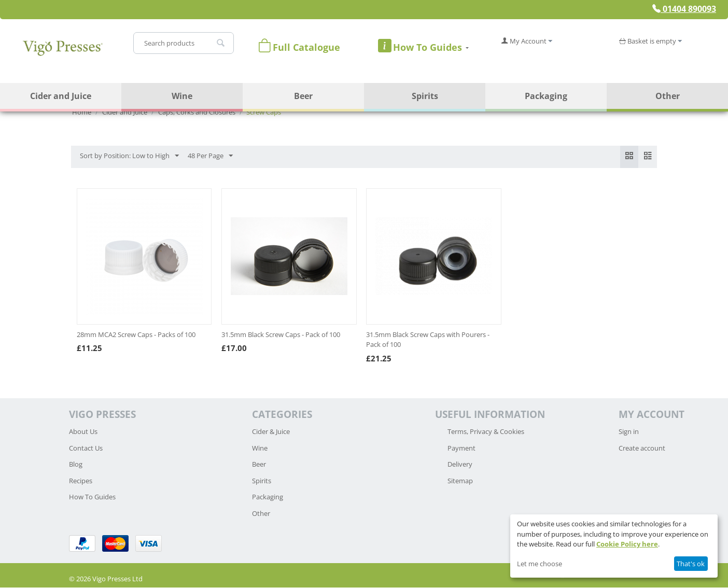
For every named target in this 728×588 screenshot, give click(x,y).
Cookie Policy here (627, 544)
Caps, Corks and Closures (197, 112)
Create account (642, 449)
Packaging (546, 96)
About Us (83, 432)
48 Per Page (210, 156)
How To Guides (92, 497)
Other (668, 96)
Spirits (425, 96)
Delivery (460, 465)
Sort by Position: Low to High (129, 156)
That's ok (691, 564)
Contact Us (86, 449)
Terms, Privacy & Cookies (486, 432)
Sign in (629, 432)
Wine (182, 96)
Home (82, 112)
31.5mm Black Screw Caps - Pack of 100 (281, 335)
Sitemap (460, 481)
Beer (303, 96)
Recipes (81, 481)
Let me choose (540, 564)
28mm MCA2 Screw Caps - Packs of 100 (136, 335)
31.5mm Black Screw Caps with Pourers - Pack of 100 (428, 340)
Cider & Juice (271, 432)
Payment (461, 449)
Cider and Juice (61, 96)
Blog (76, 465)
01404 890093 (684, 9)
